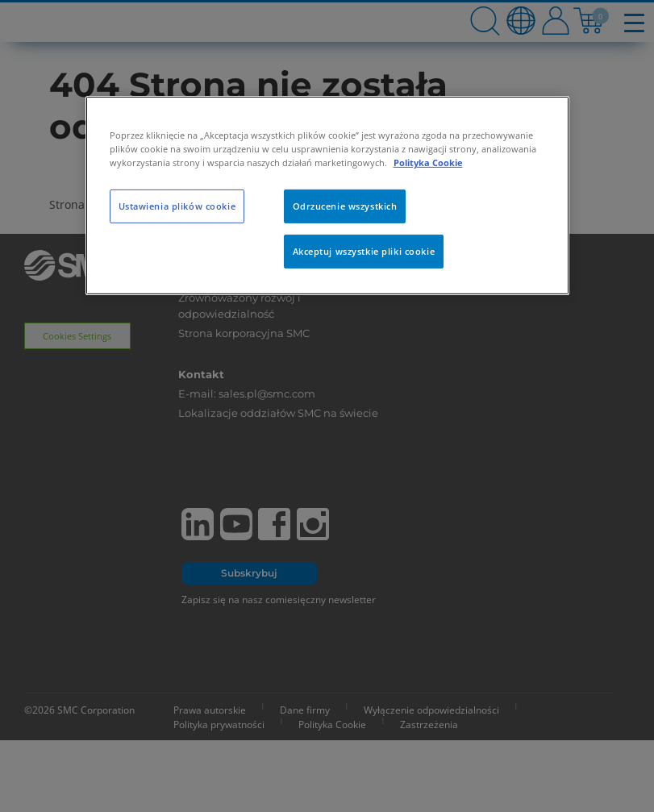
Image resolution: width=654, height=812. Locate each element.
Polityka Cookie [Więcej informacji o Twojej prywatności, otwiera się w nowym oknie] (428, 162)
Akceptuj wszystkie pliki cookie (364, 251)
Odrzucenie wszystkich (345, 206)
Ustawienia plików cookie (177, 206)
